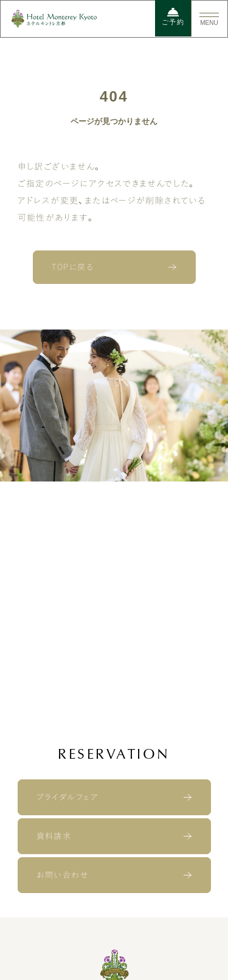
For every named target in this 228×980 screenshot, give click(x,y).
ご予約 (173, 17)
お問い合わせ (62, 875)
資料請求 (54, 836)
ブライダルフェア (67, 797)
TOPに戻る (73, 267)
